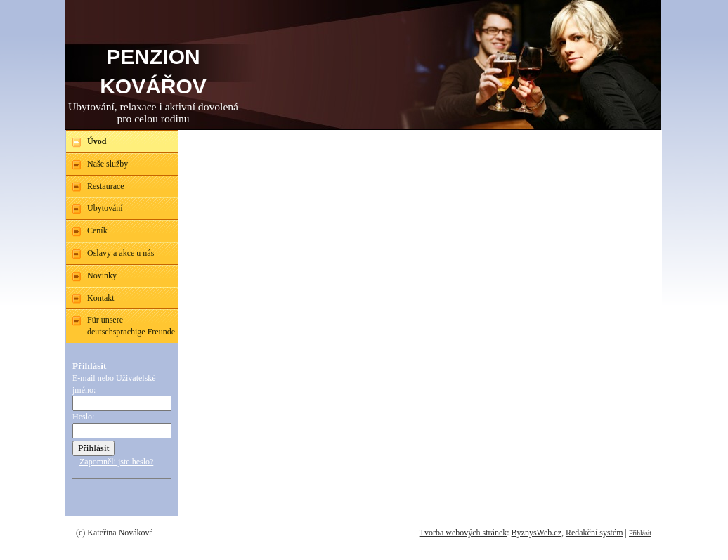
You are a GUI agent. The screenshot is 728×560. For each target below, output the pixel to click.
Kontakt (101, 298)
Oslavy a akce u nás (121, 253)
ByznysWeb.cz (537, 533)
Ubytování (105, 208)
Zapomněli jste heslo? (116, 462)
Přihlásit (640, 533)
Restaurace (106, 186)
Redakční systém (594, 533)
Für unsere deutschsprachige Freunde (131, 326)
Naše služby (108, 164)
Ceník (97, 230)
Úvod (97, 141)
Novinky (102, 275)
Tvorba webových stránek (463, 533)
